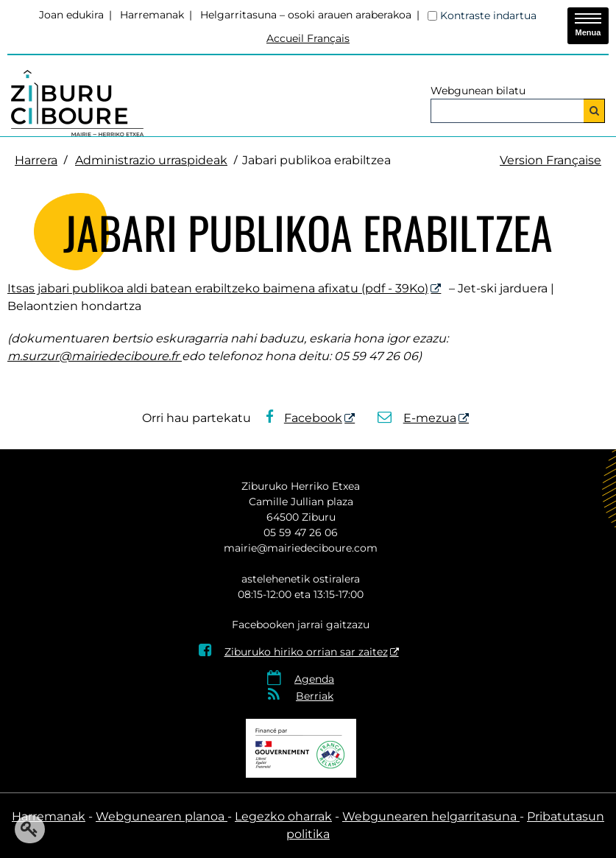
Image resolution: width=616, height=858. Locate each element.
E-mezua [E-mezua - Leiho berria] (417, 418)
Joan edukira (71, 15)
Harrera (36, 160)
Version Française (550, 160)
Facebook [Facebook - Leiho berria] (304, 418)
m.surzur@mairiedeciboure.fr (95, 356)
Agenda (314, 679)
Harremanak (152, 15)
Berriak (315, 696)
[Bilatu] (594, 111)
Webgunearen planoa (162, 816)
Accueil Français (308, 38)
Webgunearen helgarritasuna (431, 816)
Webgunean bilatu (478, 91)
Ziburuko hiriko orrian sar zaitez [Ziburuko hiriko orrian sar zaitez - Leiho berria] (293, 652)
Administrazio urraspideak (151, 160)
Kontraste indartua (488, 15)
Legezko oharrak (283, 816)
